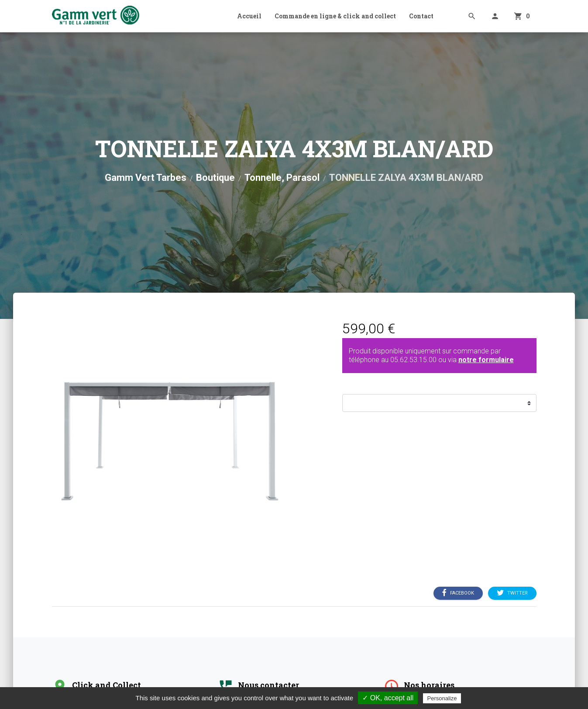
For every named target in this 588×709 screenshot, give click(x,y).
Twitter (512, 593)
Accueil (249, 16)
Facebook (458, 593)
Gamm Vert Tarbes (146, 178)
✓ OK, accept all (388, 698)
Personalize (442, 698)
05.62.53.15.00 (413, 360)
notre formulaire (486, 360)
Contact (421, 16)
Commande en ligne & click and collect (335, 16)
